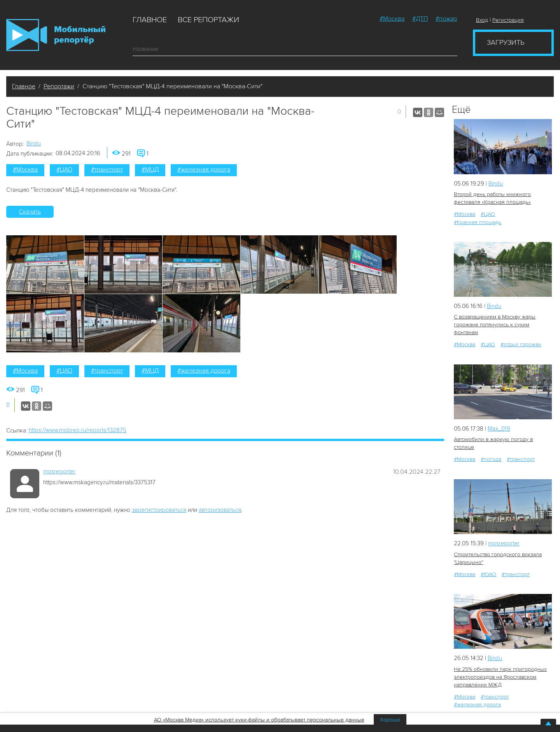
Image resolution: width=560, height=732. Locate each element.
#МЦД (150, 170)
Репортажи (59, 86)
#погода (491, 459)
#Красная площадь (478, 222)
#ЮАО (488, 574)
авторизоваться (220, 510)
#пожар (446, 19)
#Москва (392, 19)
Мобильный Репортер (56, 35)
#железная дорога (204, 170)
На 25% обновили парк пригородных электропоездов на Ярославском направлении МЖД (500, 677)
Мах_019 (499, 429)
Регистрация (508, 20)
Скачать (30, 212)
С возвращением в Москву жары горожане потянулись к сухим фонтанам (495, 325)
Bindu (34, 144)
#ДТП (420, 19)
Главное (150, 20)
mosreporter (59, 471)
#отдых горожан (521, 344)
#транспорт (107, 170)
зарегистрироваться (159, 510)
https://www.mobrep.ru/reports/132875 (78, 430)
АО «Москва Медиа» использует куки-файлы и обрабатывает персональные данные (259, 720)
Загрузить (506, 42)
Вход (482, 20)
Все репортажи (208, 20)
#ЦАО (64, 170)
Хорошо (390, 720)
